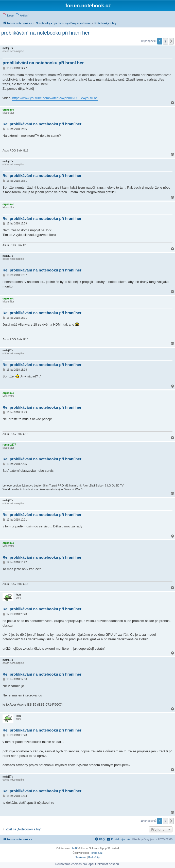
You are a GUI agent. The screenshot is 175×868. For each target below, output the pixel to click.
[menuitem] (8, 16)
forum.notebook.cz (88, 6)
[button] (171, 41)
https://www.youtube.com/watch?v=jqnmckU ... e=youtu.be (55, 98)
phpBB (75, 848)
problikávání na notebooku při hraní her (45, 33)
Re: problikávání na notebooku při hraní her (42, 124)
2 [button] (165, 41)
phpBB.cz (97, 853)
